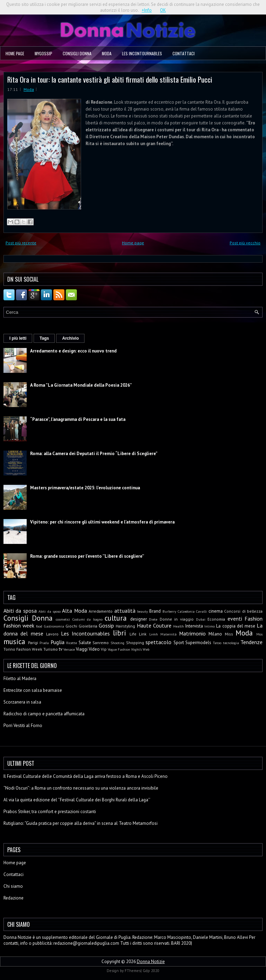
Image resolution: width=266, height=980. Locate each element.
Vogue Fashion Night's (125, 649)
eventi (235, 619)
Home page (15, 53)
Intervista (194, 626)
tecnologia (231, 643)
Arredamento (101, 611)
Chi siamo (13, 886)
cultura (116, 618)
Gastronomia (54, 626)
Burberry (169, 611)
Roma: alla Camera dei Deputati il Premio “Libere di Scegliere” (94, 454)
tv (61, 649)
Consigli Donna (77, 53)
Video (94, 649)
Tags (44, 338)
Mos (259, 634)
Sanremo (101, 643)
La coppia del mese (236, 626)
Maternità (169, 634)
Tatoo (217, 643)
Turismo (51, 649)
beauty (143, 611)
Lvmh (154, 634)
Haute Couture (154, 625)
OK (163, 10)
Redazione (14, 898)
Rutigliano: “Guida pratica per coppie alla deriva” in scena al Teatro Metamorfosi (81, 823)
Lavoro (52, 634)
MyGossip (43, 53)
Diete (153, 619)
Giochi (71, 626)
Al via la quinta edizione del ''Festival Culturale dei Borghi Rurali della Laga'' (77, 800)
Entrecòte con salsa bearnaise (33, 690)
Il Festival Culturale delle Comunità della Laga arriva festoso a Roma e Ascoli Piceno (86, 776)
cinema (216, 611)
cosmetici (63, 619)
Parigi (33, 643)
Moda (107, 53)
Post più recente (21, 243)
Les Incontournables (142, 53)
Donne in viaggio (177, 619)
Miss (229, 634)
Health (179, 626)
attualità (125, 611)
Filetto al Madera (20, 679)
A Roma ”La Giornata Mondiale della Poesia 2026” (81, 385)
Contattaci (184, 53)
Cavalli (201, 611)
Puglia (57, 642)
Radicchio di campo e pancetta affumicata (44, 714)
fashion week (19, 625)
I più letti (18, 338)
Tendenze (251, 642)
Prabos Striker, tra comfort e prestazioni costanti (50, 812)
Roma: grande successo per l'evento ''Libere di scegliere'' (87, 556)
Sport (179, 643)
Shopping (135, 643)
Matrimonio (192, 633)
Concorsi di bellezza (243, 611)
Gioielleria (88, 626)
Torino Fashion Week (23, 649)
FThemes (133, 971)
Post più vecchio (245, 243)
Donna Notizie (151, 962)
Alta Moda (74, 611)
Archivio (70, 338)
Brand (155, 611)
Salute (85, 643)
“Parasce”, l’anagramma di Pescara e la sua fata (78, 419)
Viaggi (82, 649)
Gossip (106, 625)
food (39, 626)
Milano (215, 634)
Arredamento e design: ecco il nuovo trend (73, 351)
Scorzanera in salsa (22, 702)
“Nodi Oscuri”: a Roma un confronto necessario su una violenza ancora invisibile (81, 788)
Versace (69, 649)
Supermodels (198, 643)
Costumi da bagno (87, 619)
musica (14, 642)
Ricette (72, 643)
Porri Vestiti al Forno (23, 725)
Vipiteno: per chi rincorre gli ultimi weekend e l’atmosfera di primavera (102, 522)
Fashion (254, 619)
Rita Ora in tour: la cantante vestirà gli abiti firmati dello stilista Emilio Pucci (110, 79)
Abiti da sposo (50, 611)
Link (143, 634)
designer (139, 619)
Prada (44, 643)
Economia (216, 619)
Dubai (201, 619)
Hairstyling (125, 626)
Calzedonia (186, 611)
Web (146, 649)
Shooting (117, 643)
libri (119, 633)
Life (133, 634)
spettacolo (158, 642)
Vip (104, 649)
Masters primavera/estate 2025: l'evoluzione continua (85, 488)
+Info (147, 10)
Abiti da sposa (20, 611)
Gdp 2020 (151, 971)
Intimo (210, 626)
